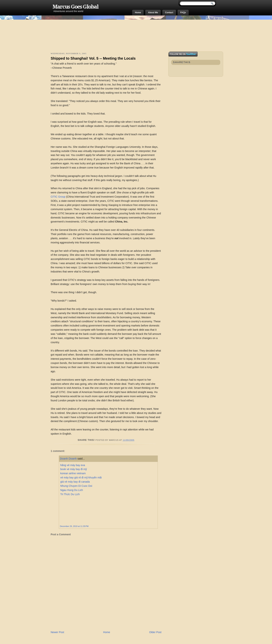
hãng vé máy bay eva (73, 465)
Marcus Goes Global (75, 7)
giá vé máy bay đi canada (75, 482)
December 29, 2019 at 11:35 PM (74, 526)
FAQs (183, 13)
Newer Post (57, 632)
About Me (153, 13)
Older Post (155, 632)
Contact (169, 13)
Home (138, 13)
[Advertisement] (93, 622)
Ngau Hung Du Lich (72, 490)
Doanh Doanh (68, 459)
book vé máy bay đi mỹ (74, 469)
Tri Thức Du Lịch (70, 494)
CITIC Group (58, 197)
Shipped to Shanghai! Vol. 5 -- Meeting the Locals (93, 58)
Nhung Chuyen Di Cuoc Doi (76, 486)
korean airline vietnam (73, 473)
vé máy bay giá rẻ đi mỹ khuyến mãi (81, 478)
